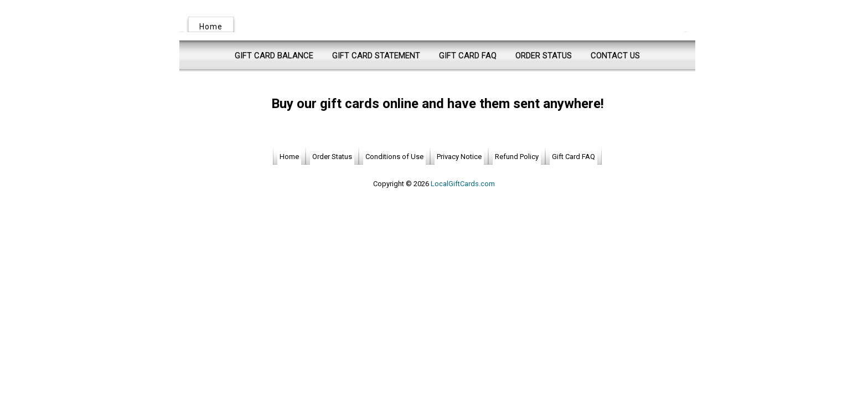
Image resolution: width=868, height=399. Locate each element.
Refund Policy (517, 157)
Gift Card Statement (376, 55)
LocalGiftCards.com (463, 184)
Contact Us (615, 55)
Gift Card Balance (274, 55)
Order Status (544, 55)
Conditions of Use (394, 157)
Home (211, 27)
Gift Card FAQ (468, 55)
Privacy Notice (459, 157)
